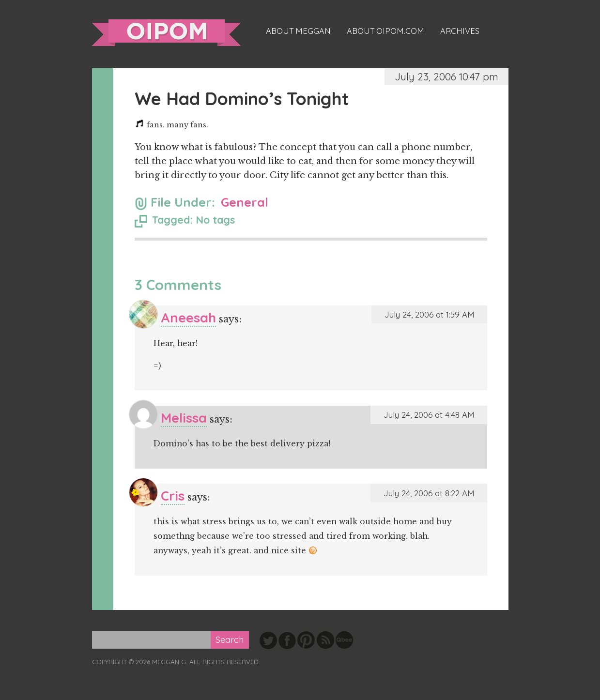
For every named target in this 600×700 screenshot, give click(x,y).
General (245, 202)
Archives (460, 31)
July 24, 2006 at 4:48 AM (429, 415)
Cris (173, 495)
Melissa (184, 418)
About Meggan (298, 31)
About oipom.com (385, 31)
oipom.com (166, 33)
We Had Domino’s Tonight (242, 99)
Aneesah (188, 317)
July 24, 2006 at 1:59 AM (429, 314)
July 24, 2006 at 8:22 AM (429, 493)
